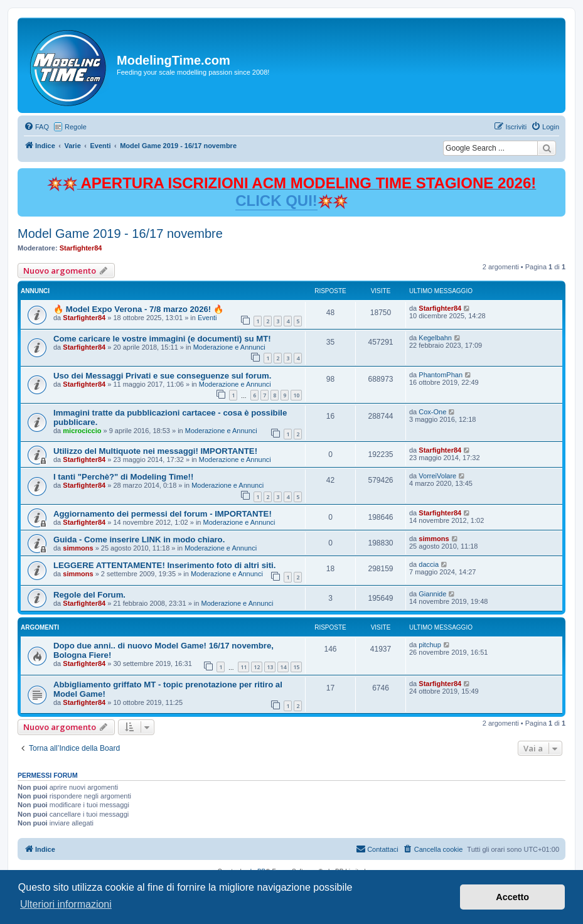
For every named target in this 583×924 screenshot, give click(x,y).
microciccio (82, 431)
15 (296, 667)
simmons (78, 548)
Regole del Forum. (89, 595)
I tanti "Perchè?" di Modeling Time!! (123, 477)
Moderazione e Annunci (229, 347)
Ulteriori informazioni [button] (66, 904)
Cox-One (432, 412)
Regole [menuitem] (76, 127)
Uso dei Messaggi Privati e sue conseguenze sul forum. (162, 376)
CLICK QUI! (276, 201)
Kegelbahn (435, 338)
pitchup (430, 645)
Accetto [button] (512, 897)
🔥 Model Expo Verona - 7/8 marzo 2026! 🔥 (138, 309)
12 (257, 667)
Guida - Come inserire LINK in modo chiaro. (139, 540)
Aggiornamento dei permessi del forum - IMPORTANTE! (163, 514)
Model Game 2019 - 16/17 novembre (120, 234)
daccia (429, 564)
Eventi (207, 318)
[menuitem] (36, 127)
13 (270, 667)
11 (243, 667)
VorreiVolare (437, 476)
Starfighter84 (81, 248)
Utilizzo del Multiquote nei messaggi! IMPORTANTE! (155, 451)
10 (296, 395)
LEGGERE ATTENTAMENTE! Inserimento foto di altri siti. (164, 565)
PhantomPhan (441, 375)
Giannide (432, 594)
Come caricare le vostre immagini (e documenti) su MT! (162, 339)
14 (283, 667)
